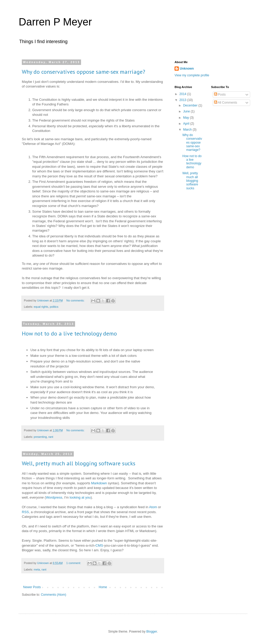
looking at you (80, 497)
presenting (40, 437)
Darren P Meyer (55, 22)
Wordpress (54, 497)
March (188, 130)
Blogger (152, 632)
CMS (99, 545)
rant (51, 437)
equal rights (41, 307)
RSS (25, 512)
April (187, 124)
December (191, 105)
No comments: (76, 300)
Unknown (187, 69)
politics (54, 307)
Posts (220, 95)
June (187, 111)
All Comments (226, 103)
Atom (153, 507)
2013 (183, 100)
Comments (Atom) (53, 595)
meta (37, 569)
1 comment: (74, 563)
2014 (183, 94)
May (187, 118)
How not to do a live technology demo (69, 333)
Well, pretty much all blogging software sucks (79, 463)
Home (103, 587)
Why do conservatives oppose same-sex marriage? (84, 72)
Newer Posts (32, 587)
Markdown (99, 483)
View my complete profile (192, 75)
